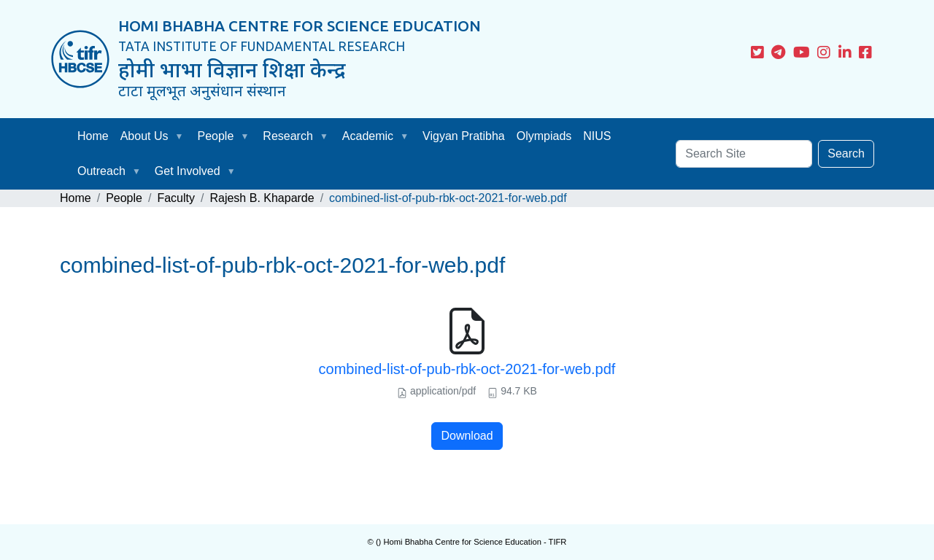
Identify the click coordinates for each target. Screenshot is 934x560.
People (216, 136)
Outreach (101, 171)
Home (93, 136)
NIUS (597, 136)
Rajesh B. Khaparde (262, 198)
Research (287, 136)
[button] (182, 136)
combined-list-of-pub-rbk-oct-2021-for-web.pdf (467, 369)
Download (467, 436)
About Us (144, 136)
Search (846, 153)
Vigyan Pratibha (464, 136)
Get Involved (188, 171)
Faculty (176, 198)
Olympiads (544, 136)
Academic (368, 136)
